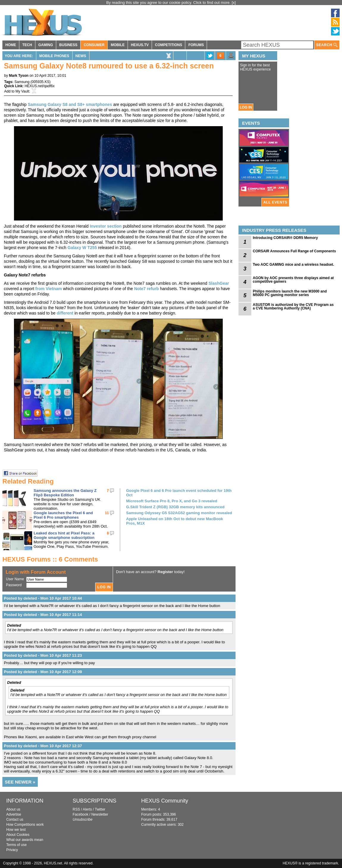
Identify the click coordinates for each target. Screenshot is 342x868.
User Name (15, 579)
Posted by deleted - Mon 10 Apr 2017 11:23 (43, 655)
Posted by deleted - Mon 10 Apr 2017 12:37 (43, 746)
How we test (16, 830)
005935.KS (41, 82)
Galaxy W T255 (82, 248)
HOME (11, 45)
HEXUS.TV (140, 45)
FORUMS (196, 45)
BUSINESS (68, 45)
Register (165, 572)
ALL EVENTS (275, 202)
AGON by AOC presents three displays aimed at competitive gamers (293, 280)
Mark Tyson (19, 76)
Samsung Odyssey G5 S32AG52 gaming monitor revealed (179, 513)
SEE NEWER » (20, 782)
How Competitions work (25, 825)
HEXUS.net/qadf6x (40, 86)
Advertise (14, 814)
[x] (234, 3)
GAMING (46, 45)
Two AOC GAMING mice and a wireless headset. (293, 265)
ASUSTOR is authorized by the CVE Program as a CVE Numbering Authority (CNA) (293, 306)
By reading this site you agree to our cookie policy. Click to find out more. (169, 3)
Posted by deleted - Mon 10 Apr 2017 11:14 (43, 615)
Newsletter (100, 814)
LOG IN (246, 107)
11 (107, 513)
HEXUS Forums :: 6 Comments (50, 559)
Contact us (15, 819)
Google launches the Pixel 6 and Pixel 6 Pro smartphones (63, 515)
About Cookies (18, 835)
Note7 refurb (146, 289)
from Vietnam (49, 289)
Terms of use (17, 845)
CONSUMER (94, 45)
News (81, 56)
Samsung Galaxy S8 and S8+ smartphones (70, 104)
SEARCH (327, 45)
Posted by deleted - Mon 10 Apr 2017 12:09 (43, 672)
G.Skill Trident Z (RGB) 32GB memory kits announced (175, 507)
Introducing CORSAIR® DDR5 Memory (285, 238)
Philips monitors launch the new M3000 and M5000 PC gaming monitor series (290, 293)
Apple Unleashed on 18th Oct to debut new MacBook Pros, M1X (175, 521)
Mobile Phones (54, 56)
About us (13, 809)
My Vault (22, 91)
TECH (27, 45)
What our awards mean (25, 840)
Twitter (100, 809)
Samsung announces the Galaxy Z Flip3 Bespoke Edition (65, 493)
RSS (76, 809)
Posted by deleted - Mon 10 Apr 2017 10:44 (43, 598)
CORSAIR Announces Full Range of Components (294, 251)
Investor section (106, 226)
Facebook (80, 814)
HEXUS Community (165, 801)
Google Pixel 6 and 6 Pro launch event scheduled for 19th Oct (179, 493)
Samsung (22, 82)
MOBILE (118, 45)
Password (14, 585)
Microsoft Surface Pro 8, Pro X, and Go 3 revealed (172, 501)
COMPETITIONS (168, 45)
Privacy (12, 850)
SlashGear (219, 283)
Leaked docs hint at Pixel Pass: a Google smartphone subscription (64, 535)
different (65, 313)
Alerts (87, 809)
